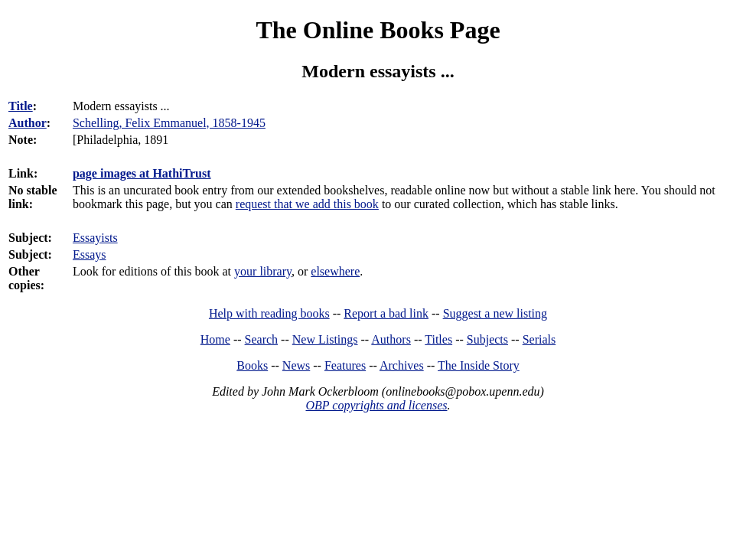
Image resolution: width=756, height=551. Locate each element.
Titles (438, 339)
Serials (539, 339)
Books (252, 365)
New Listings (325, 339)
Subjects (487, 339)
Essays (90, 254)
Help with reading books (269, 313)
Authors (391, 339)
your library (263, 271)
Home (215, 339)
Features (345, 365)
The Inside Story (479, 365)
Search (262, 339)
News (296, 365)
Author (28, 123)
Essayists (95, 238)
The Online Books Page (378, 30)
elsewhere (335, 271)
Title (21, 106)
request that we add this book (307, 204)
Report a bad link (386, 313)
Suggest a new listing (495, 313)
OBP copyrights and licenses (376, 405)
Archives (402, 365)
